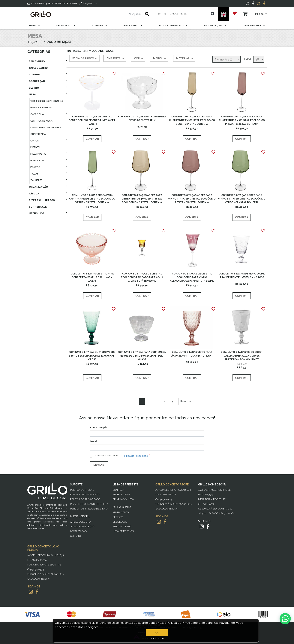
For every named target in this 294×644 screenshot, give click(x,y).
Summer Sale (38, 207)
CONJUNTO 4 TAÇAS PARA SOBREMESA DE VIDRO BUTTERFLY (142, 118)
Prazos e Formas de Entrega (89, 504)
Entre (162, 14)
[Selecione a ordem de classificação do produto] (226, 59)
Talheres (36, 180)
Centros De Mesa (41, 121)
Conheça (118, 490)
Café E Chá (37, 114)
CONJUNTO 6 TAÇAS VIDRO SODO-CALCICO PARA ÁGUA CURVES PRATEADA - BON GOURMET (242, 356)
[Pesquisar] (123, 14)
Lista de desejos (123, 531)
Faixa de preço (85, 59)
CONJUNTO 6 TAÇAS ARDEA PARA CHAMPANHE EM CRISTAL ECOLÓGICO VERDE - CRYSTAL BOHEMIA (92, 199)
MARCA (160, 59)
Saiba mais (157, 638)
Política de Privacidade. (135, 456)
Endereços (120, 522)
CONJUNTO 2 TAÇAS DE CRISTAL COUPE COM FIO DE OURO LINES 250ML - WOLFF (92, 120)
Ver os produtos (47, 101)
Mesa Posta (38, 154)
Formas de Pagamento (85, 495)
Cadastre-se (178, 14)
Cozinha (99, 25)
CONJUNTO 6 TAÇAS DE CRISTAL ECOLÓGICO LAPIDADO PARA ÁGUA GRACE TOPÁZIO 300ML (142, 277)
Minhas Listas (121, 495)
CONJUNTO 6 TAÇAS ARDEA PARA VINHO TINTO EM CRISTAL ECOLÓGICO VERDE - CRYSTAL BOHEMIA (242, 199)
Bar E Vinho (133, 25)
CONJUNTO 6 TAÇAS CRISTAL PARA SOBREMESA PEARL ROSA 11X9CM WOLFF (92, 277)
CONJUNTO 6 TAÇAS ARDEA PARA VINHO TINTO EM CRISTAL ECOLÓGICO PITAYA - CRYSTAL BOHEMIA (192, 199)
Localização (78, 531)
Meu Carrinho (122, 526)
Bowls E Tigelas (41, 108)
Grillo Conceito (80, 522)
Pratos (35, 167)
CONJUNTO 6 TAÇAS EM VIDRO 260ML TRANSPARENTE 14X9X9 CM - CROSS (242, 275)
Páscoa (34, 194)
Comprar (92, 139)
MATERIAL (185, 59)
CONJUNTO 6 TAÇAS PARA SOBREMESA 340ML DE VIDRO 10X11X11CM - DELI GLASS (142, 356)
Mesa (34, 25)
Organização (215, 25)
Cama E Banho (254, 25)
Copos (35, 141)
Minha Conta (121, 512)
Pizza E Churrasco (173, 25)
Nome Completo (100, 427)
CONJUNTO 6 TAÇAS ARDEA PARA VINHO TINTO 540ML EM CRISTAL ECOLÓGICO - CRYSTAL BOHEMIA (142, 199)
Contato (75, 536)
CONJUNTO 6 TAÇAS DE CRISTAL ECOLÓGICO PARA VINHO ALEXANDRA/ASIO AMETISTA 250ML (192, 277)
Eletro (34, 88)
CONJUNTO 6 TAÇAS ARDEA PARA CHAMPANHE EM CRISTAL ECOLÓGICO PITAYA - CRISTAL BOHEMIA (242, 120)
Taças (34, 174)
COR (139, 59)
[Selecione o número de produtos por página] (259, 59)
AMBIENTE (116, 59)
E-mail (94, 441)
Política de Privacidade (85, 499)
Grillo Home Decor (82, 526)
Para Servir (38, 161)
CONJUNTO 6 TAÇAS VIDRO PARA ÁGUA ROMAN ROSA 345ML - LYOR (192, 354)
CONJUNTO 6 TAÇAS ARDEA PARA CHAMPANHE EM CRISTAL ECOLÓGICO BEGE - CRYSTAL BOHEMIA (192, 120)
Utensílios (37, 213)
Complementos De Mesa (46, 127)
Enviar (99, 465)
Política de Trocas (82, 490)
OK (157, 633)
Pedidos (118, 517)
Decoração (66, 25)
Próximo (186, 401)
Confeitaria (38, 134)
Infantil (36, 147)
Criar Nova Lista (123, 499)
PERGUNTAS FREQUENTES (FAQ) (89, 509)
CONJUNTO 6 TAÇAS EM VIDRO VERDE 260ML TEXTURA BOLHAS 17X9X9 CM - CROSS (92, 356)
